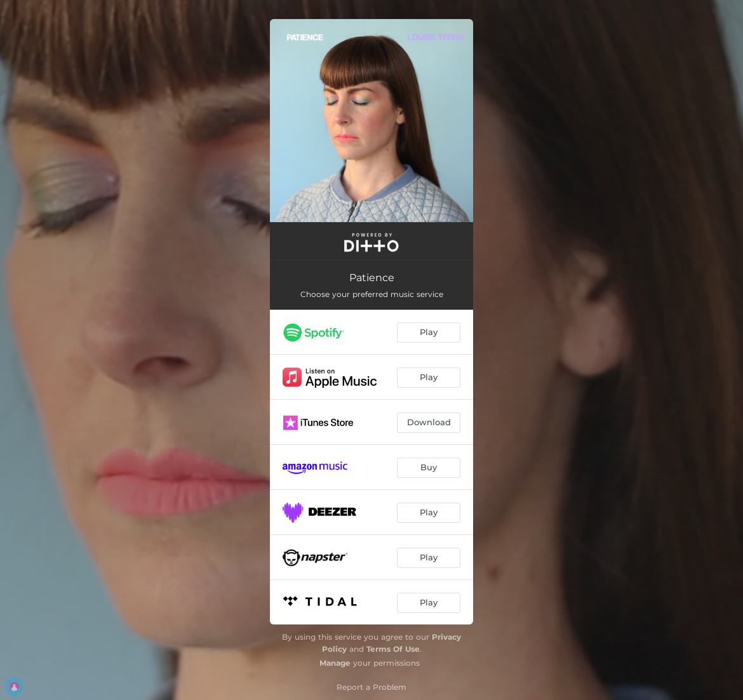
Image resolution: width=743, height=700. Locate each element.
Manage (335, 663)
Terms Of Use (393, 649)
